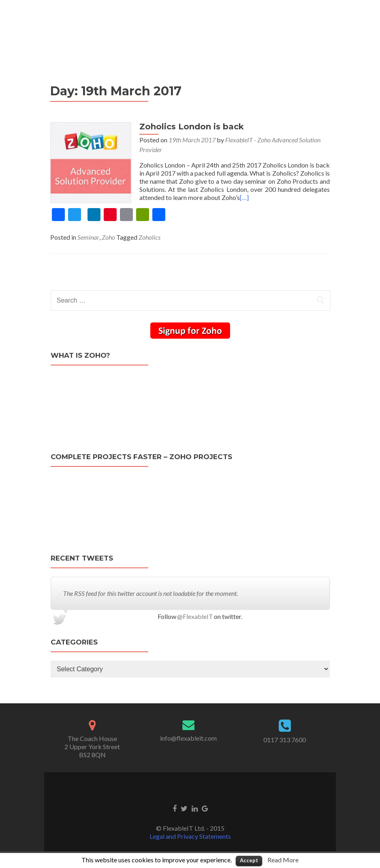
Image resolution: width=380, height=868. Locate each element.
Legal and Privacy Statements (190, 836)
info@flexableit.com (188, 738)
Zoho (108, 237)
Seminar (88, 237)
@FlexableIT (195, 616)
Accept (249, 860)
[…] (244, 197)
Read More (283, 860)
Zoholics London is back (192, 127)
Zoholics (149, 237)
